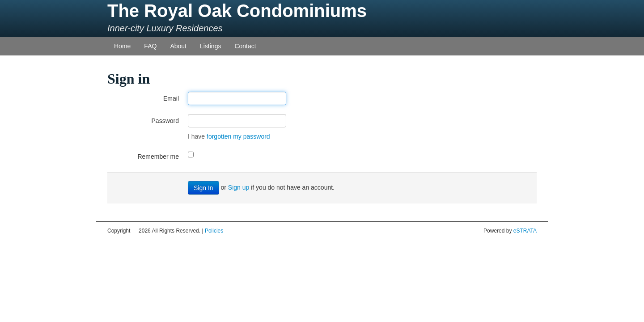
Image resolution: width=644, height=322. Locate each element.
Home (122, 46)
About (178, 46)
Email (171, 98)
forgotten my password (238, 136)
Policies (214, 231)
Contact (245, 46)
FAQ (150, 46)
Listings (210, 46)
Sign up (239, 187)
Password (165, 121)
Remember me (158, 157)
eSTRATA (525, 231)
